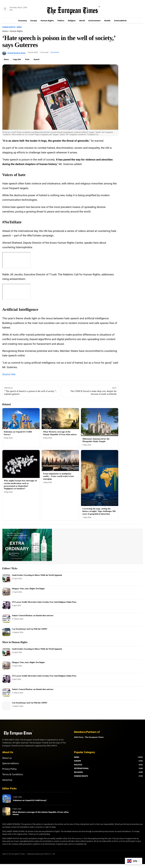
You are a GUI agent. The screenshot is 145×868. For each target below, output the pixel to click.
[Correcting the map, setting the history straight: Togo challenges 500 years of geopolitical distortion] (100, 478)
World (82, 21)
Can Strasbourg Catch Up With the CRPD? (30, 629)
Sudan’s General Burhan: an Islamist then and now (33, 616)
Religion (72, 21)
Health (107, 21)
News (19, 27)
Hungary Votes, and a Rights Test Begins (28, 589)
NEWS (77, 751)
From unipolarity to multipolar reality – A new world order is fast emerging (58, 476)
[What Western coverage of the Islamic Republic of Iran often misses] (60, 419)
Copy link (17, 59)
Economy (23, 21)
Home (5, 31)
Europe (34, 21)
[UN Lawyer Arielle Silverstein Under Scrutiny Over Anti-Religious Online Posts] (6, 605)
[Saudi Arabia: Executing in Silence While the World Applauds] (6, 578)
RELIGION (78, 766)
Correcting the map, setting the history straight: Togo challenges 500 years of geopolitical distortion (99, 511)
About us (7, 752)
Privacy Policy (9, 763)
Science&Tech (120, 21)
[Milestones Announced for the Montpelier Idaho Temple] (100, 422)
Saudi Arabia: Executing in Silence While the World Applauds (37, 575)
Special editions (11, 757)
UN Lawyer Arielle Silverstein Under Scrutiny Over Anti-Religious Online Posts (44, 602)
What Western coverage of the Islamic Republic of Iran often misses (41, 807)
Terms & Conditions (13, 768)
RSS (11, 10)
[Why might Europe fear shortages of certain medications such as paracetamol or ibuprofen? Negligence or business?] (21, 464)
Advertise (7, 774)
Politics (61, 21)
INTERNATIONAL (81, 762)
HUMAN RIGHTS (81, 770)
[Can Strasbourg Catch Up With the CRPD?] (6, 632)
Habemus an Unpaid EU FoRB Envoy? (30, 794)
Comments (55, 52)
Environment (95, 21)
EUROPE (78, 755)
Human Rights (47, 21)
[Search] (5, 9)
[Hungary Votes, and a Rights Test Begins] (6, 592)
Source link (9, 374)
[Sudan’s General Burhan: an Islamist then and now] (6, 619)
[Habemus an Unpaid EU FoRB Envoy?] (21, 419)
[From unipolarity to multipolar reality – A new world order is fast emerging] (60, 460)
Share (6, 59)
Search (36, 59)
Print (27, 59)
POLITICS (78, 759)
